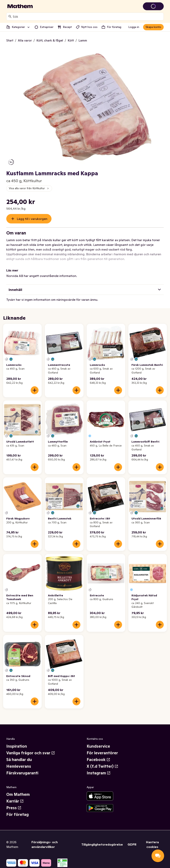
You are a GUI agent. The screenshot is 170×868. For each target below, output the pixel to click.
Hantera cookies (152, 844)
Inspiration (17, 746)
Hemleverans (19, 766)
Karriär (15, 801)
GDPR (132, 844)
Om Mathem (18, 794)
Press (14, 808)
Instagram (99, 773)
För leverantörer (102, 753)
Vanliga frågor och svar (31, 753)
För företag (17, 814)
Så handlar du (19, 760)
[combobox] (87, 17)
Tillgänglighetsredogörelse (102, 844)
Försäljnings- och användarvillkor (45, 844)
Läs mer (12, 270)
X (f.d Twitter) (102, 766)
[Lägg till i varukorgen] (35, 390)
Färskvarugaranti (22, 773)
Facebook (98, 760)
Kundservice (98, 746)
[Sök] (10, 17)
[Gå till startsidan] (20, 6)
